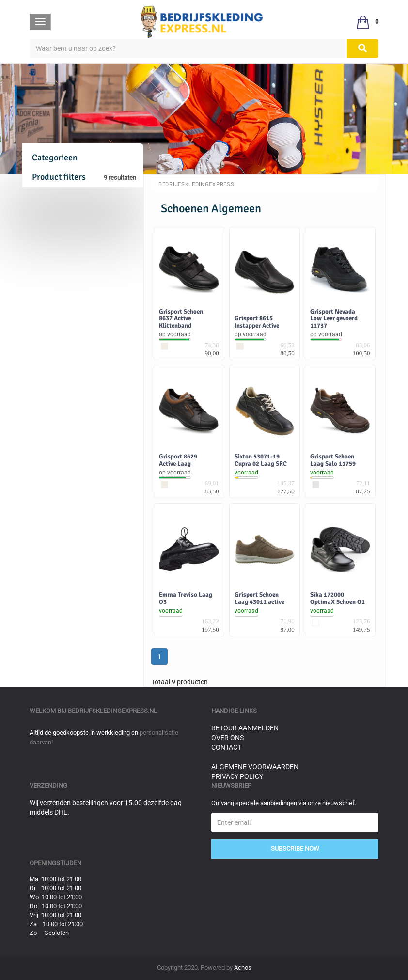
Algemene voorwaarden (255, 767)
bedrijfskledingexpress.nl (112, 711)
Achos (243, 968)
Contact (226, 747)
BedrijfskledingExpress (196, 184)
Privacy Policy (237, 776)
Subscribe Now (295, 848)
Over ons (228, 738)
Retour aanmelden (245, 728)
